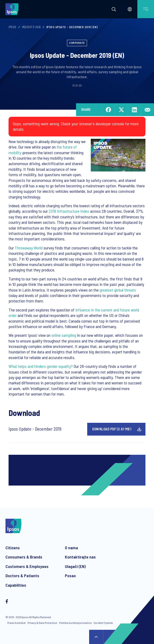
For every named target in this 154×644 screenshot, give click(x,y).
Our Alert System (103, 623)
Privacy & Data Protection (42, 623)
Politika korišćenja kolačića (75, 623)
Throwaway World (29, 248)
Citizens (13, 548)
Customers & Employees (27, 566)
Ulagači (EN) (75, 566)
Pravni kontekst (17, 623)
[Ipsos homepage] (13, 9)
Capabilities (16, 585)
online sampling (64, 335)
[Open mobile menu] (146, 9)
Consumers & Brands (24, 557)
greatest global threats (118, 290)
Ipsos (12, 27)
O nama (71, 548)
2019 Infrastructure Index (69, 211)
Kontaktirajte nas (80, 557)
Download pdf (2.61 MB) (112, 429)
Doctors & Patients (22, 576)
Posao (70, 576)
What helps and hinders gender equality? (41, 366)
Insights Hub (31, 27)
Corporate (77, 43)
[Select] (130, 9)
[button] (114, 9)
